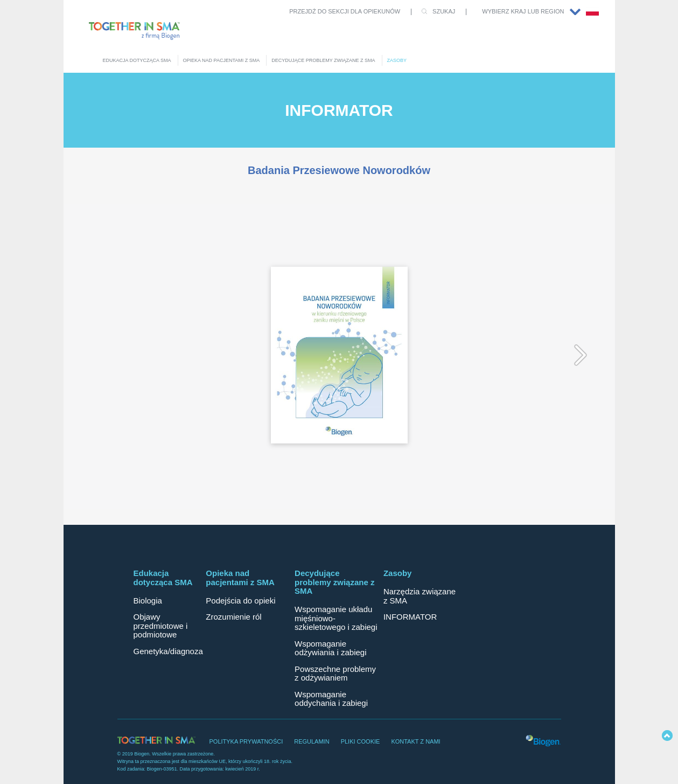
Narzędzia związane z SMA (420, 596)
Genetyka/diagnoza (168, 651)
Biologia (148, 601)
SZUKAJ (444, 11)
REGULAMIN (312, 741)
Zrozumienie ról (233, 617)
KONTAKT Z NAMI (415, 741)
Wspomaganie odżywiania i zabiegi (330, 648)
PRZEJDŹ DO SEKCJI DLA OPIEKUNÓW (345, 11)
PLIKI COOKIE (361, 741)
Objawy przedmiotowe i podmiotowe (161, 626)
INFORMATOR (410, 617)
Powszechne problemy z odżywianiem (335, 674)
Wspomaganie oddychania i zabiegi (331, 699)
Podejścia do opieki (240, 601)
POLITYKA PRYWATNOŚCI (246, 741)
